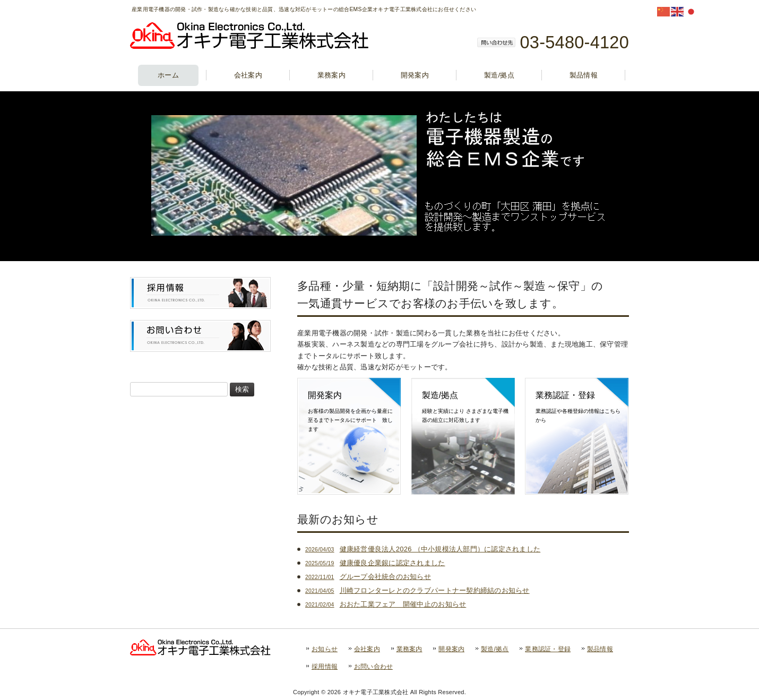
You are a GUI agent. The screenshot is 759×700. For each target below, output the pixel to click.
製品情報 (600, 649)
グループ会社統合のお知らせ (368, 577)
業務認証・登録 (548, 649)
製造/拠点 (495, 649)
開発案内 (451, 649)
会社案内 (367, 649)
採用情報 (325, 667)
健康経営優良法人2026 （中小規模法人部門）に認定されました (423, 549)
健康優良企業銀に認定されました (375, 563)
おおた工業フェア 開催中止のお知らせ (386, 604)
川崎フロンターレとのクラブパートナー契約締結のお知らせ (417, 590)
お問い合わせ (374, 667)
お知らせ (325, 649)
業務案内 (409, 649)
